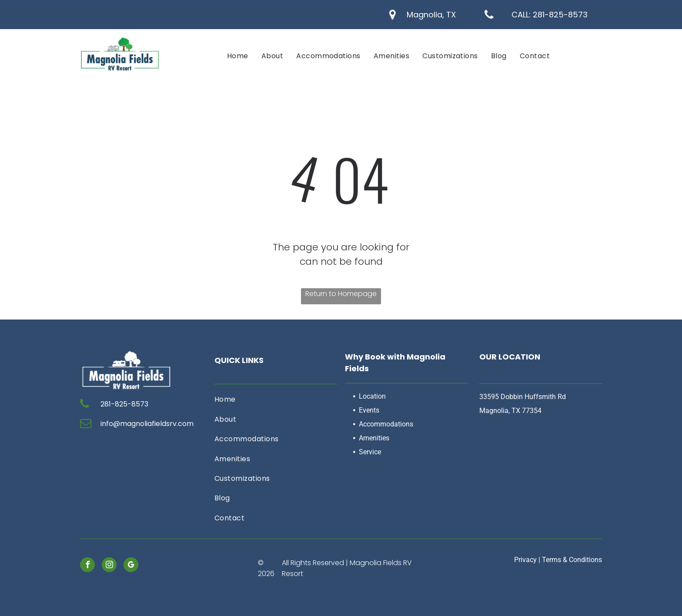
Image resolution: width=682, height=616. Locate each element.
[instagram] (109, 566)
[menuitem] (238, 56)
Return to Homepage (341, 294)
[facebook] (87, 566)
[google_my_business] (131, 566)
